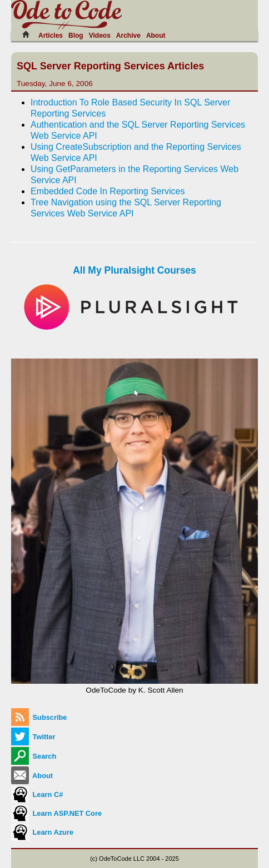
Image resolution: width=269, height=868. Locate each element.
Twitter (33, 737)
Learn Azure (42, 832)
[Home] (29, 34)
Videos (100, 36)
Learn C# (37, 794)
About (156, 36)
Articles (51, 36)
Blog (76, 36)
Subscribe (39, 717)
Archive (128, 36)
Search (34, 756)
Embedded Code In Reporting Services (108, 191)
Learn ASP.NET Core (56, 813)
